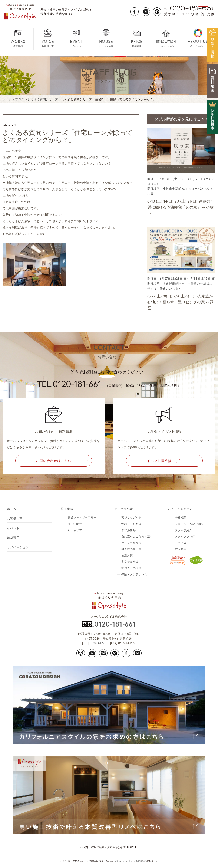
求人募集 (181, 549)
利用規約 (140, 861)
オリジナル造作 (131, 543)
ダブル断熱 (129, 530)
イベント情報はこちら (164, 461)
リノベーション (166, 39)
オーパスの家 (106, 38)
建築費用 (137, 38)
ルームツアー (76, 530)
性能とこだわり (131, 524)
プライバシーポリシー (124, 861)
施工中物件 (75, 524)
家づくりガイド (131, 518)
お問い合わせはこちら (54, 461)
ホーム (12, 509)
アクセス (181, 543)
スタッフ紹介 (184, 530)
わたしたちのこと (198, 38)
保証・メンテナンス (134, 574)
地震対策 (127, 555)
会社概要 (181, 518)
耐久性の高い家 (131, 549)
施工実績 (18, 38)
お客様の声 (48, 38)
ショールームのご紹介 (189, 524)
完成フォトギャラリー (82, 518)
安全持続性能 (130, 562)
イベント (77, 38)
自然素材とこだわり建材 (137, 537)
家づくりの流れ (131, 568)
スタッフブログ (185, 537)
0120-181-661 (115, 624)
